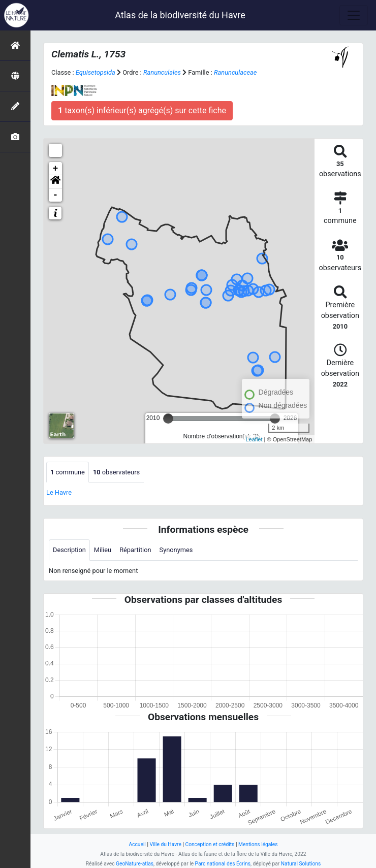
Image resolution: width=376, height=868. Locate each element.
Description (69, 550)
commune (68, 472)
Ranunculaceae (235, 72)
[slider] (168, 419)
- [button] (56, 195)
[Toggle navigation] (354, 15)
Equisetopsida (96, 72)
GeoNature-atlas (135, 864)
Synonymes (176, 550)
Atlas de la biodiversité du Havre (180, 15)
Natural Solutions (301, 864)
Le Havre (59, 492)
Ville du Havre (165, 844)
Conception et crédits (210, 844)
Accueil (137, 844)
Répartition (135, 550)
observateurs (116, 472)
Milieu (103, 550)
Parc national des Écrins (223, 864)
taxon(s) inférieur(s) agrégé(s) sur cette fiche (142, 110)
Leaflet (254, 439)
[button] (55, 182)
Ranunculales (162, 72)
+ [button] (56, 169)
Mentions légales (258, 844)
